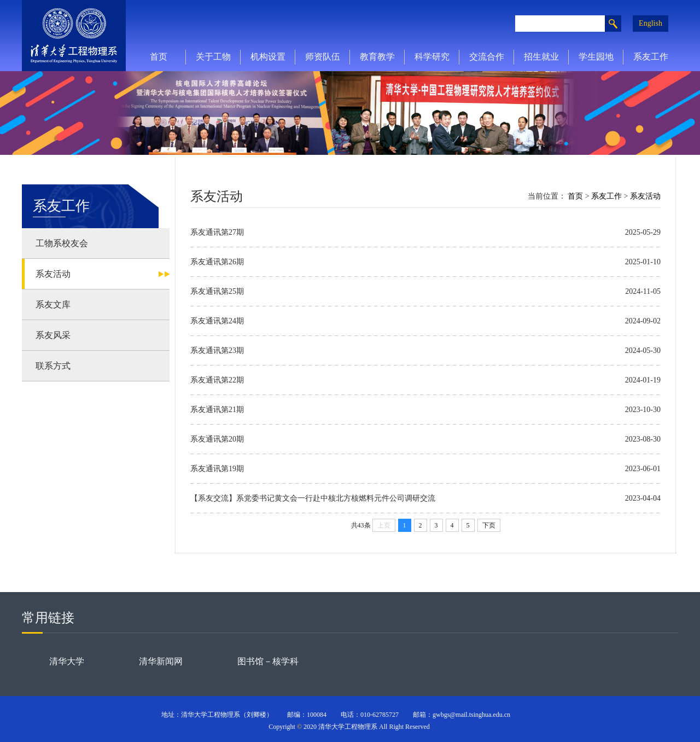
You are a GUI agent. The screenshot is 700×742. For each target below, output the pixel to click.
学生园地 (596, 57)
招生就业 (541, 57)
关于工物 (213, 57)
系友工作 (651, 57)
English (651, 23)
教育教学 (377, 57)
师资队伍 (323, 57)
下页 (489, 525)
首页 (159, 57)
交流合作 (487, 57)
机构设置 (268, 57)
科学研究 (432, 57)
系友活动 (645, 196)
